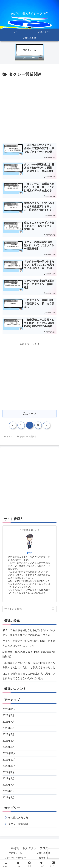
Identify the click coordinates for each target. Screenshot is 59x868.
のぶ (30, 553)
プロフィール (15, 853)
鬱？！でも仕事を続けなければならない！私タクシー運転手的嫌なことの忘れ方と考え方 (29, 633)
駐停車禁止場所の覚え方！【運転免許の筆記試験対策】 (29, 654)
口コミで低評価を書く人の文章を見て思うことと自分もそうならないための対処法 (29, 676)
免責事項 (44, 858)
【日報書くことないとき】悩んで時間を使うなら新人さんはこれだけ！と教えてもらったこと (29, 665)
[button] (53, 609)
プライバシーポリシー (15, 858)
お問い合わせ (44, 853)
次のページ (30, 414)
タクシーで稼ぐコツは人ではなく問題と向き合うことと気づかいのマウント (29, 643)
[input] (29, 609)
